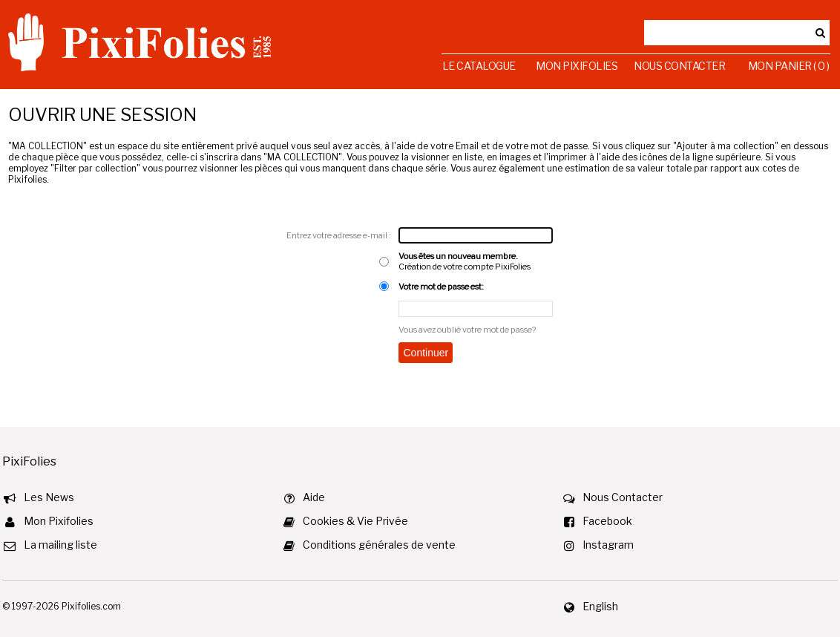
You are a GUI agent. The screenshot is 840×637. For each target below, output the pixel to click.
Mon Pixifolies (577, 66)
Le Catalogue (479, 66)
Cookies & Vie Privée (355, 521)
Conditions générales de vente (379, 545)
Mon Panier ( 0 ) (789, 66)
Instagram (608, 545)
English (600, 606)
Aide (314, 497)
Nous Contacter (679, 66)
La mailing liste (60, 545)
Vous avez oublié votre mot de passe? (467, 330)
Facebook (607, 521)
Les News (49, 497)
